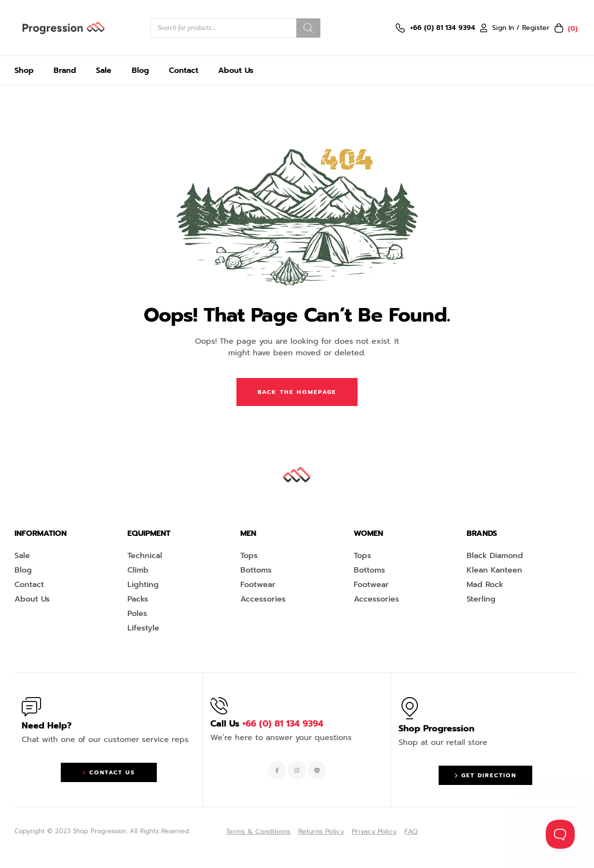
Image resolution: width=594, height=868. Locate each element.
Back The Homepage (297, 392)
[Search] (308, 28)
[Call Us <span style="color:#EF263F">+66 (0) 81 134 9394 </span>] (219, 706)
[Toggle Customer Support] (560, 834)
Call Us (267, 724)
